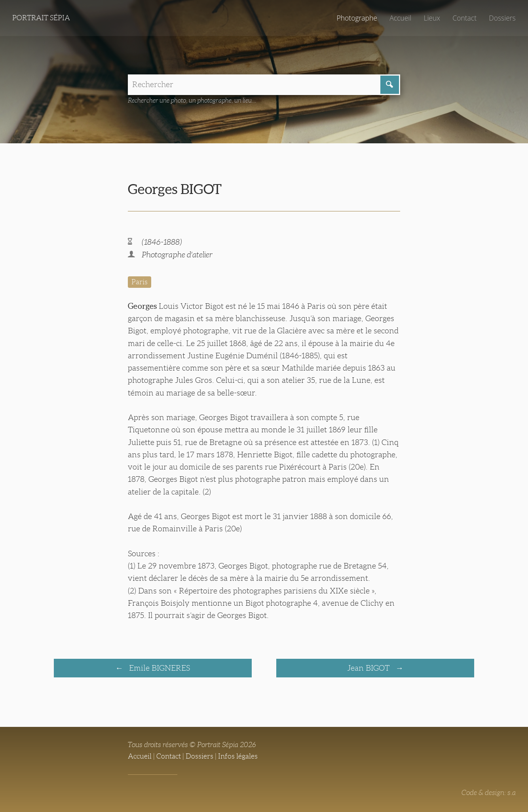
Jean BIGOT (369, 668)
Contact (464, 18)
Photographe (357, 18)
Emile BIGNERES (159, 668)
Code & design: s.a (489, 793)
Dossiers (502, 18)
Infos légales (238, 756)
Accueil (400, 18)
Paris (140, 282)
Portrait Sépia (41, 18)
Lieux (432, 18)
